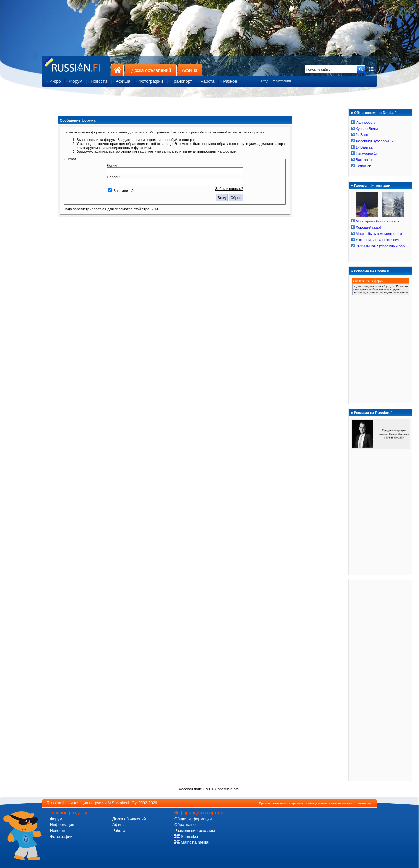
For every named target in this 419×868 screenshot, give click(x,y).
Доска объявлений (151, 70)
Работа (119, 831)
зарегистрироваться (90, 209)
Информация (62, 825)
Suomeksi (186, 837)
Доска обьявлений (129, 819)
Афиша (190, 70)
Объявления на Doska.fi (375, 113)
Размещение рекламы (195, 831)
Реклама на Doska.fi (372, 271)
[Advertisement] (380, 680)
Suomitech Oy (124, 803)
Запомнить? (121, 191)
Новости (58, 831)
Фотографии (61, 837)
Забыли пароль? (229, 189)
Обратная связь (189, 825)
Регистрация (281, 81)
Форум (56, 819)
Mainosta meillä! (192, 842)
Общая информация (193, 819)
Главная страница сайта (76, 66)
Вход (265, 81)
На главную (117, 70)
